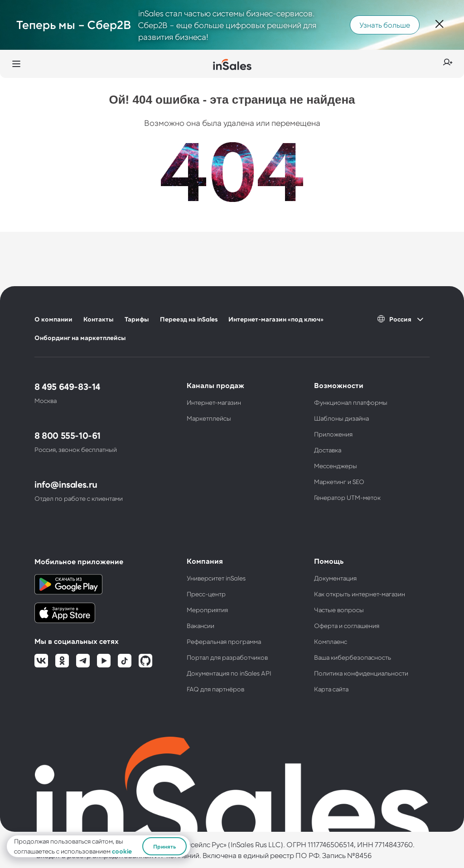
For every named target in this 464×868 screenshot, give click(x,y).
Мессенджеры (336, 466)
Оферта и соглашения (347, 626)
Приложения (333, 434)
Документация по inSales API (229, 673)
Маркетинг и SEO (339, 482)
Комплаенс (331, 641)
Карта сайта (331, 689)
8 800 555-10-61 (68, 435)
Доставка (328, 450)
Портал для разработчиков (227, 657)
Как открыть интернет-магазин (360, 594)
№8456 (359, 855)
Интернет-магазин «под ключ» (276, 319)
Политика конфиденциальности (361, 673)
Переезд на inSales (189, 319)
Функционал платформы (351, 402)
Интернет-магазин (214, 402)
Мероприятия (207, 610)
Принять (164, 846)
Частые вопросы (339, 610)
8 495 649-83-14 (67, 386)
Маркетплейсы (209, 418)
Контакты (99, 319)
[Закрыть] (440, 25)
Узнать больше (385, 25)
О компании (53, 319)
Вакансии (201, 626)
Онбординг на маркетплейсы (80, 338)
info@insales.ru (66, 484)
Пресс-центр (206, 594)
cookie (122, 851)
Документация (335, 578)
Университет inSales (216, 578)
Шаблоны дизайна (341, 418)
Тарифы (137, 319)
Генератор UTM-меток (347, 497)
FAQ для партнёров (215, 689)
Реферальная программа (224, 641)
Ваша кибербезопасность (353, 657)
